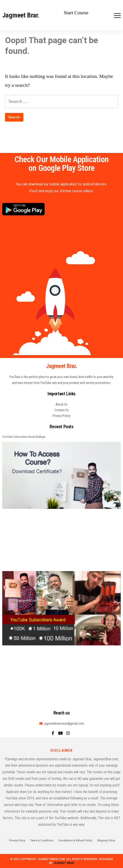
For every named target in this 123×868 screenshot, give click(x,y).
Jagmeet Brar (21, 15)
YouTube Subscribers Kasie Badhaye (24, 437)
